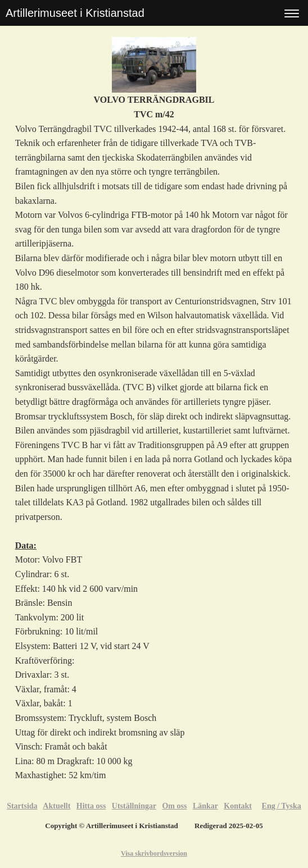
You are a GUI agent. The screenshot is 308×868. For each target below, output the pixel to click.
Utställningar (134, 806)
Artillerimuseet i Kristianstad (75, 13)
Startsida (22, 806)
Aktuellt (56, 806)
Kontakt (238, 806)
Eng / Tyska (282, 806)
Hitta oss (91, 806)
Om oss (174, 806)
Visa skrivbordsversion (154, 853)
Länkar (205, 806)
